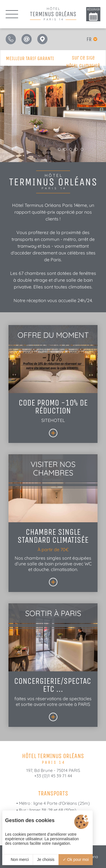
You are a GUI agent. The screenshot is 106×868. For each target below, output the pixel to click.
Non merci (18, 859)
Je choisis (46, 859)
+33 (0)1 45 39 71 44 (53, 776)
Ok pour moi (76, 859)
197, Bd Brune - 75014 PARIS (53, 770)
